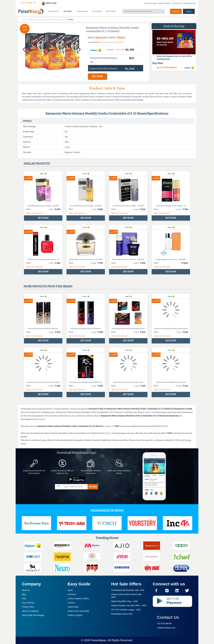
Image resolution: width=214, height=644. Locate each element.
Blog (24, 594)
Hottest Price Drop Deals (78, 611)
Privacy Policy (28, 607)
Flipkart (121, 37)
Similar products (37, 164)
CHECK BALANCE (151, 3)
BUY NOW (97, 76)
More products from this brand (48, 286)
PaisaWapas (99, 640)
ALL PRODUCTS (53, 11)
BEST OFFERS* (111, 11)
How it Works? (28, 603)
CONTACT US (177, 3)
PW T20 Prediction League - (126, 610)
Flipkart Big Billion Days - (125, 601)
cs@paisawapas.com (166, 628)
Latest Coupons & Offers (78, 599)
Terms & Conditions (30, 611)
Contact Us (168, 617)
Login (189, 11)
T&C (92, 62)
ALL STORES (68, 11)
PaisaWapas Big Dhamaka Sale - (128, 590)
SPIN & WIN (49, 3)
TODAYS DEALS (82, 11)
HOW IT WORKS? (165, 3)
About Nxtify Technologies (33, 615)
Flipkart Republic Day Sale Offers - (129, 605)
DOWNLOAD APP (189, 3)
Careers (71, 603)
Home (70, 590)
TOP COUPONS (97, 11)
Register (176, 11)
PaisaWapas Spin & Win (122, 614)
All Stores (72, 594)
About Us (26, 590)
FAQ (24, 599)
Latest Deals (73, 607)
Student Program (75, 615)
